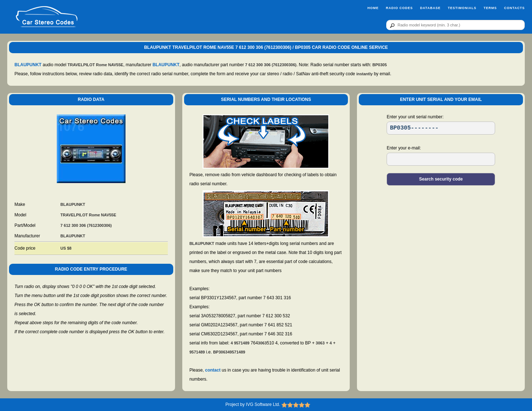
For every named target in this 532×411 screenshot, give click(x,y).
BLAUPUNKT (28, 65)
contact (213, 370)
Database (430, 8)
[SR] (441, 128)
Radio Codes (399, 8)
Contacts (514, 8)
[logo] (47, 17)
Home (373, 8)
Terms (490, 8)
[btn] (391, 25)
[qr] (456, 25)
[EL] (441, 159)
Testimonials (462, 8)
